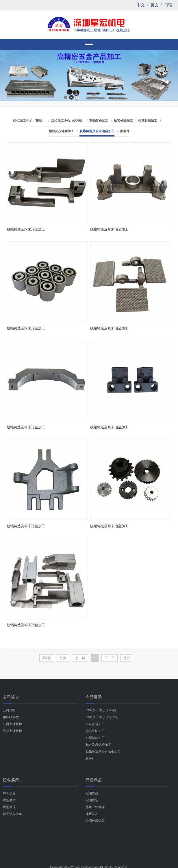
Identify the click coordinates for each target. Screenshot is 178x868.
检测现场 (92, 800)
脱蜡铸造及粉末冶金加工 (97, 131)
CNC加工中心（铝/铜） (67, 121)
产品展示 (94, 697)
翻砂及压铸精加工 (61, 131)
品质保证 (94, 780)
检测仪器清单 (95, 821)
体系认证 (92, 814)
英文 (155, 5)
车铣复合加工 (99, 121)
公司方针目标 (12, 724)
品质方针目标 (12, 731)
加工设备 (9, 793)
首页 (63, 658)
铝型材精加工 (148, 121)
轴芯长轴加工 (123, 121)
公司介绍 (9, 710)
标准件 (125, 131)
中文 (141, 5)
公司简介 (11, 697)
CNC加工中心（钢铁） (29, 121)
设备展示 (11, 780)
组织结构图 (11, 717)
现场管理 (9, 807)
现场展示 (9, 800)
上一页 (80, 658)
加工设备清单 (12, 814)
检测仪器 (92, 793)
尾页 (127, 658)
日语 (168, 5)
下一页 (110, 658)
